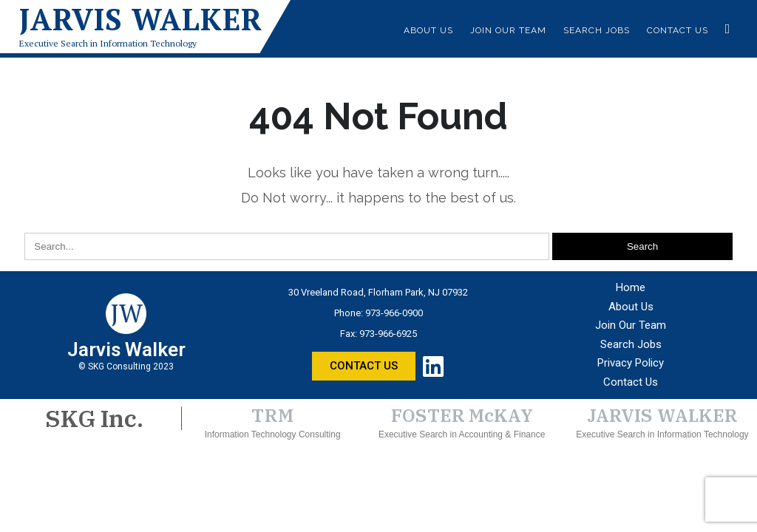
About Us (428, 30)
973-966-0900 (394, 313)
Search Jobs (597, 30)
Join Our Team (508, 30)
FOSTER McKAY (462, 415)
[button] (364, 366)
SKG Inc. (94, 418)
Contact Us (678, 30)
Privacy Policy (631, 363)
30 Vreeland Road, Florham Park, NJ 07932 (378, 292)
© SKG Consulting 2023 (126, 366)
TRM (272, 415)
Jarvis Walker (141, 19)
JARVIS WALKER (662, 415)
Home (631, 287)
